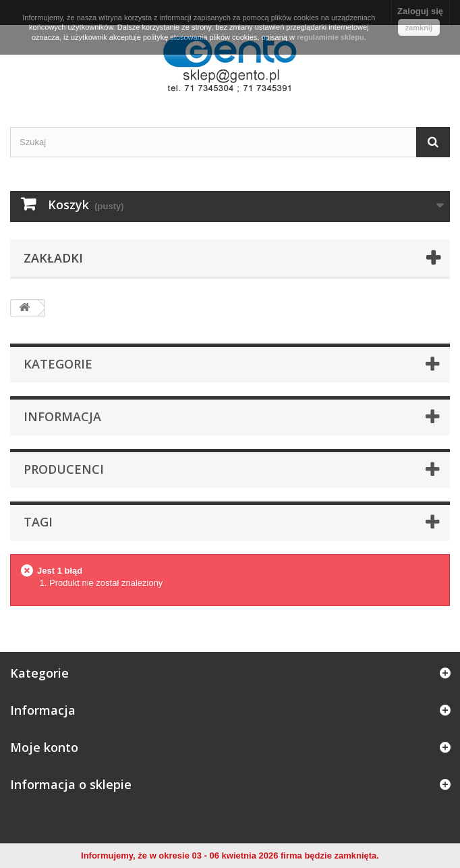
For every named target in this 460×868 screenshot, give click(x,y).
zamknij (419, 28)
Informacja (62, 416)
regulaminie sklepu (330, 37)
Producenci (64, 469)
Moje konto (44, 747)
